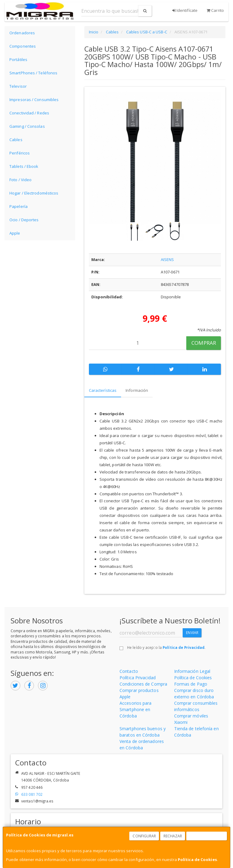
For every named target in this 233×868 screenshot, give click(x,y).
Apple (15, 233)
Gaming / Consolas (27, 126)
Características (103, 390)
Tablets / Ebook (24, 166)
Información (137, 390)
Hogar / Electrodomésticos (34, 193)
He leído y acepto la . (166, 647)
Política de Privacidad (184, 647)
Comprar (204, 343)
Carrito (215, 10)
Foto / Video (20, 180)
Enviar (192, 633)
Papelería (19, 206)
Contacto (129, 671)
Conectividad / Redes (29, 113)
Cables (16, 140)
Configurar (144, 836)
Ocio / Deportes (24, 220)
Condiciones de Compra (143, 684)
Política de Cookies (197, 860)
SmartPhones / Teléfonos (33, 73)
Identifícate (185, 10)
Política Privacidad (138, 678)
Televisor (18, 86)
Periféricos (20, 153)
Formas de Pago (191, 684)
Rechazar (173, 836)
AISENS (167, 259)
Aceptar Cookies (207, 836)
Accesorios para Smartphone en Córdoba (136, 709)
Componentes (23, 46)
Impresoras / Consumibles (34, 100)
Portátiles (18, 59)
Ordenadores (22, 33)
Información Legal (192, 671)
